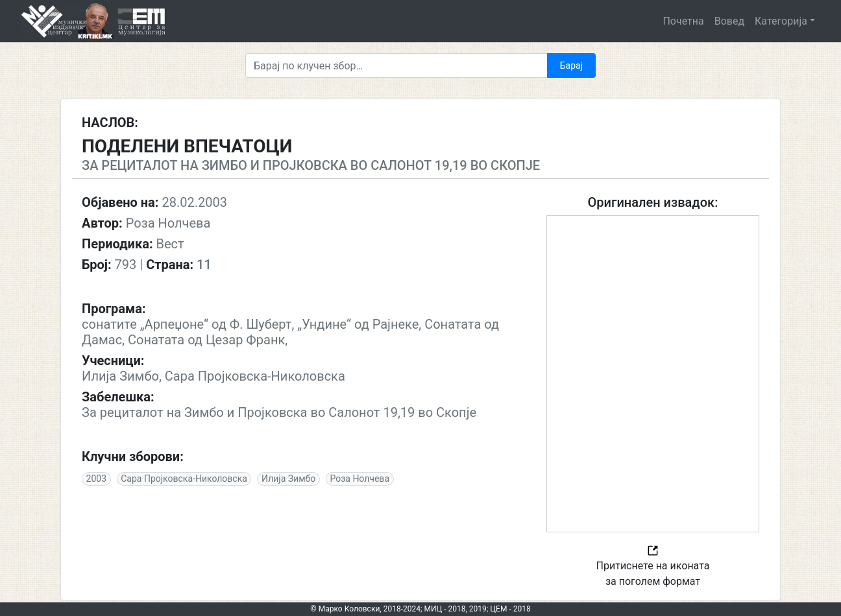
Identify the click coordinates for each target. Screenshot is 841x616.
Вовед (729, 21)
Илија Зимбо (288, 479)
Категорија (781, 21)
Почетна (683, 21)
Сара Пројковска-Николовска (184, 479)
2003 (96, 479)
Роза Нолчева (360, 479)
